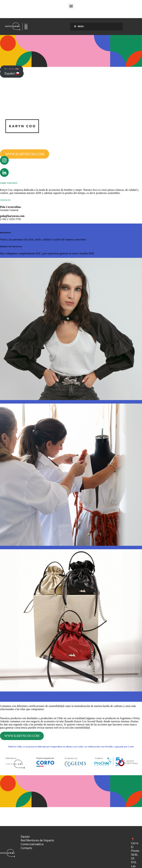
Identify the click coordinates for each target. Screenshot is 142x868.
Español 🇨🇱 (12, 73)
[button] (71, 6)
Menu (79, 26)
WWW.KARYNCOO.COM (25, 154)
